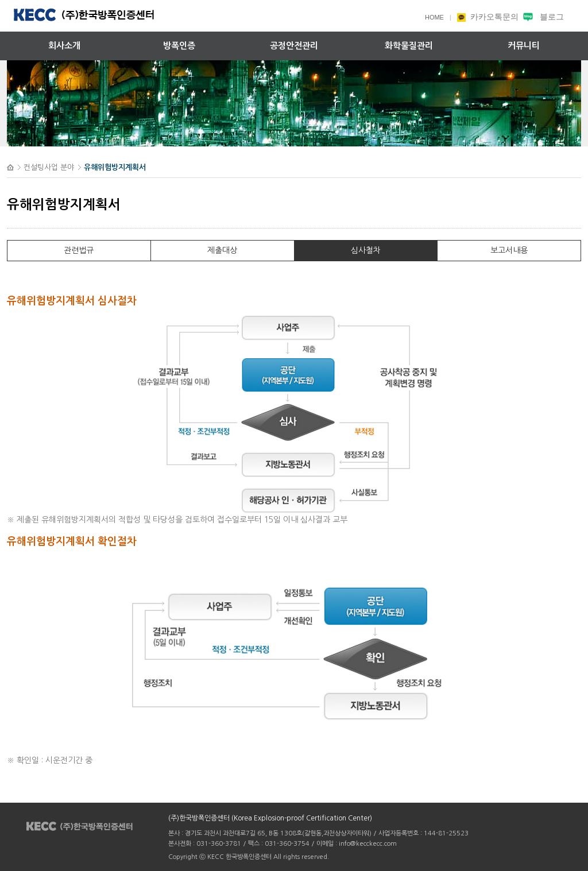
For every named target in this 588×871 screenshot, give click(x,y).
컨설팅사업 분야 (49, 167)
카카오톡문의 (489, 17)
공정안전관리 (294, 46)
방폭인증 (179, 46)
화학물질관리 (409, 46)
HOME (434, 17)
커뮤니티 (524, 46)
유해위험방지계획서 (115, 167)
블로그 (542, 17)
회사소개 (64, 46)
